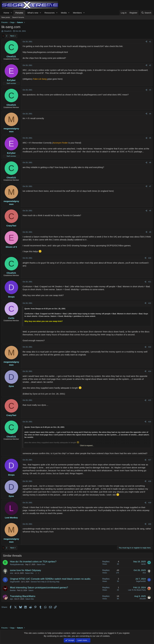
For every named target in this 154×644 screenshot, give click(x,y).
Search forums (18, 17)
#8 (150, 211)
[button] (11, 13)
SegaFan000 (15, 582)
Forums (19, 13)
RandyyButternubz (17, 564)
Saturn (31, 590)
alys (11, 599)
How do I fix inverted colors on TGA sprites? (33, 562)
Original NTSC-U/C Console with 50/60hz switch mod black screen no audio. (50, 579)
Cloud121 (8, 31)
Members (77, 13)
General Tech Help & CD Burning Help (45, 582)
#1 (150, 42)
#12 (150, 303)
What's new (33, 13)
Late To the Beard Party (137, 590)
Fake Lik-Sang (40, 79)
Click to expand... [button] (87, 445)
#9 (150, 232)
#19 (150, 503)
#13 (150, 347)
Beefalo (13, 590)
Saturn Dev (41, 564)
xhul (12, 573)
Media (64, 13)
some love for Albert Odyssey (26, 570)
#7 (150, 186)
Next (12, 36)
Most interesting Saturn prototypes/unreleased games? (39, 588)
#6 (150, 163)
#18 (150, 481)
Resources (50, 13)
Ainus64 (143, 599)
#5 (150, 138)
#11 (150, 282)
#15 (150, 400)
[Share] (146, 42)
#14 (150, 371)
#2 (150, 65)
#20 (150, 524)
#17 (150, 460)
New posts (6, 17)
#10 (150, 258)
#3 (150, 90)
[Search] (146, 13)
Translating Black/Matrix (23, 596)
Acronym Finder (60, 143)
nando (143, 564)
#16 (150, 422)
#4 (150, 114)
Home (6, 13)
